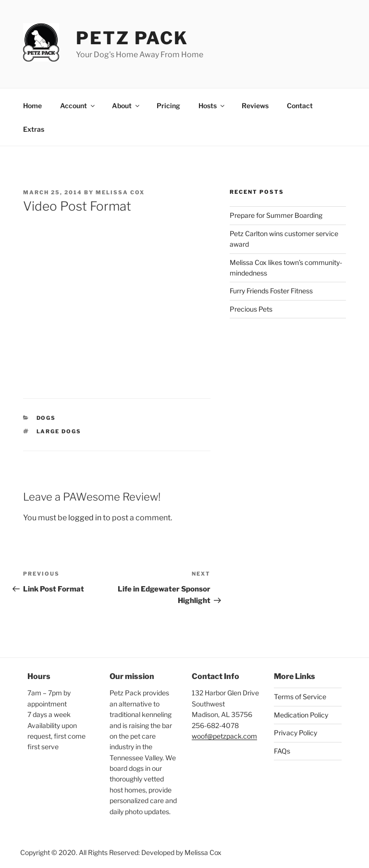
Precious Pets (251, 309)
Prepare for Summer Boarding (276, 215)
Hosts (212, 106)
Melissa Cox (120, 192)
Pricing (168, 106)
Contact (300, 106)
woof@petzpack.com (224, 736)
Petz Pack (132, 38)
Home (32, 106)
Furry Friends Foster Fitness (271, 291)
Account (78, 106)
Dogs (46, 418)
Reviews (255, 106)
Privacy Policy (295, 733)
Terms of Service (300, 697)
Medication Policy (301, 715)
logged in (85, 518)
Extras (34, 129)
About (126, 106)
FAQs (282, 751)
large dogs (59, 431)
